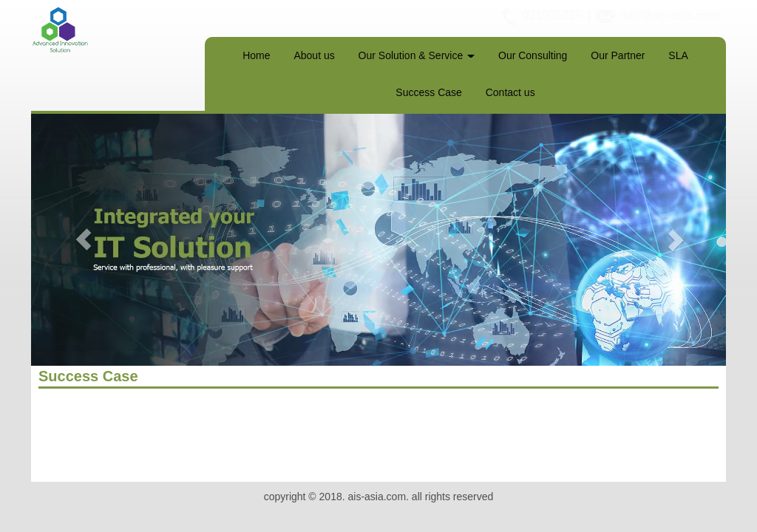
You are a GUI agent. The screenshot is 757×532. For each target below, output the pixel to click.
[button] (83, 240)
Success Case (428, 92)
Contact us (510, 92)
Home (256, 55)
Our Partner (618, 55)
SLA (678, 55)
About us (314, 55)
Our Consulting (533, 55)
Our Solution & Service (417, 55)
